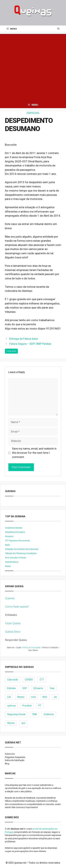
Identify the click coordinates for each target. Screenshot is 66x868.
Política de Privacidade (32, 648)
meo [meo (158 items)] (33, 697)
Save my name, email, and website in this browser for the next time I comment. (34, 453)
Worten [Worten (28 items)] (11, 723)
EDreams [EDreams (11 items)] (38, 688)
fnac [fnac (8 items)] (52, 688)
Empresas (33, 113)
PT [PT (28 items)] (40, 706)
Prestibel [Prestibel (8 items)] (27, 706)
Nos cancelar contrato (16, 558)
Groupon (9, 536)
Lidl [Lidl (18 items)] (9, 697)
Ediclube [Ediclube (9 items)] (12, 688)
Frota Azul (11, 351)
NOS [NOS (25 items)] (45, 697)
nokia (8, 566)
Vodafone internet (14, 528)
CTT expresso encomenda (17, 541)
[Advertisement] (33, 67)
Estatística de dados (15, 532)
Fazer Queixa (13, 623)
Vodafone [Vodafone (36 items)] (49, 714)
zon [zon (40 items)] (23, 723)
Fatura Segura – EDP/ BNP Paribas (30, 344)
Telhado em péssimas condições (21, 553)
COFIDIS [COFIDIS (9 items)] (29, 680)
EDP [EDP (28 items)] (25, 688)
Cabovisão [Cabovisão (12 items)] (13, 680)
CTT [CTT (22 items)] (42, 680)
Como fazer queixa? (17, 607)
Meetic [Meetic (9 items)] (21, 697)
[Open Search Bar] (58, 29)
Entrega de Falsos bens (24, 339)
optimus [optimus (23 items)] (11, 706)
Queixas (10, 598)
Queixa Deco (13, 632)
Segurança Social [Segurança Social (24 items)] (16, 714)
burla (7, 545)
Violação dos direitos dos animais (22, 549)
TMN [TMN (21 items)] (34, 714)
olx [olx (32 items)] (55, 697)
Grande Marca (12, 562)
